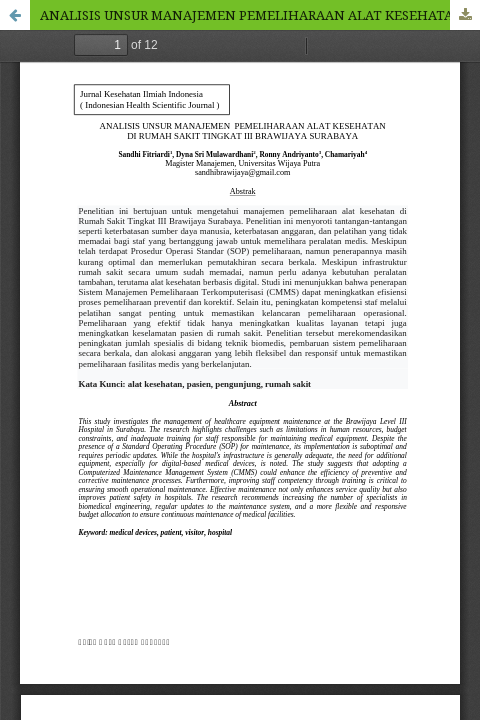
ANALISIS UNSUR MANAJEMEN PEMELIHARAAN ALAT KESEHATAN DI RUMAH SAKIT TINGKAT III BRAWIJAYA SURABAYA (260, 15)
